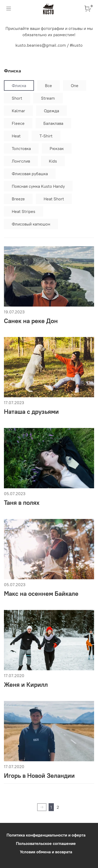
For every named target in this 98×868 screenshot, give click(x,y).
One (75, 85)
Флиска (19, 85)
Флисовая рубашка (30, 174)
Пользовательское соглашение (46, 843)
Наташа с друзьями (31, 411)
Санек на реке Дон (31, 321)
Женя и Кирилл (26, 684)
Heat (16, 136)
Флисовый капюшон (31, 224)
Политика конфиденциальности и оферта (46, 835)
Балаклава (53, 123)
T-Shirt (46, 136)
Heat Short (54, 199)
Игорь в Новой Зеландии (39, 775)
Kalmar (18, 111)
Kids (53, 161)
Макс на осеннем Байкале (41, 593)
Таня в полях (22, 502)
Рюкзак (57, 148)
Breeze (18, 199)
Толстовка (21, 148)
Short (17, 98)
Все (48, 85)
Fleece (18, 123)
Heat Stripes (24, 211)
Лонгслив (21, 161)
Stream (48, 98)
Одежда (51, 111)
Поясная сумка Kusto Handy (38, 186)
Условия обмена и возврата (46, 852)
